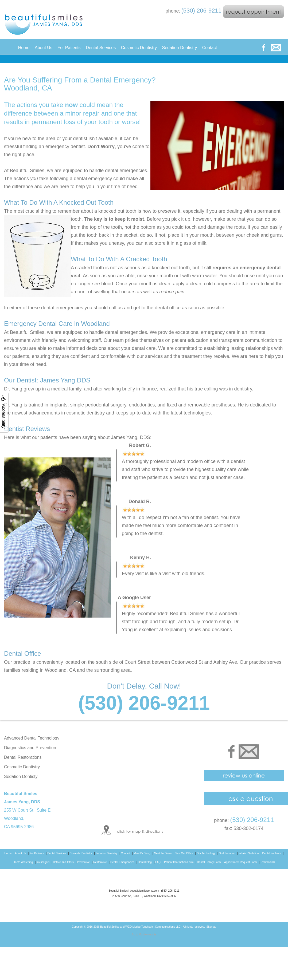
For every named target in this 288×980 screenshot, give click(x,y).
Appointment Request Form (240, 862)
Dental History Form (209, 862)
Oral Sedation (227, 853)
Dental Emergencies (122, 862)
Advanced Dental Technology (32, 738)
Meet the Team (163, 853)
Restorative (100, 862)
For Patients (69, 48)
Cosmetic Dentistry (139, 48)
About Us (44, 48)
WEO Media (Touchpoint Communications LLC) (153, 927)
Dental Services (101, 48)
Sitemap (211, 927)
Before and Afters (63, 862)
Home (24, 48)
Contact (210, 48)
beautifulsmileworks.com (144, 891)
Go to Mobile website (144, 934)
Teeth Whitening (23, 862)
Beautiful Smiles (110, 927)
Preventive (83, 862)
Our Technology (206, 853)
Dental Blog (145, 862)
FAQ (158, 862)
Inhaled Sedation (249, 853)
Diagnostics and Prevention (30, 748)
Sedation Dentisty (21, 777)
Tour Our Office (184, 853)
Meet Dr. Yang (142, 853)
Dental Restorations (23, 757)
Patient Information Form (179, 862)
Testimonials (268, 862)
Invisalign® (43, 862)
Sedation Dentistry (180, 48)
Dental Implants (272, 853)
